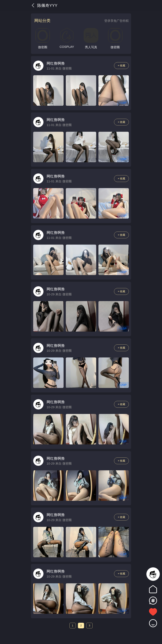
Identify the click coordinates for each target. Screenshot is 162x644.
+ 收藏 (121, 66)
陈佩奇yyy (44, 5)
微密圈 (67, 68)
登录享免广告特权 (117, 21)
